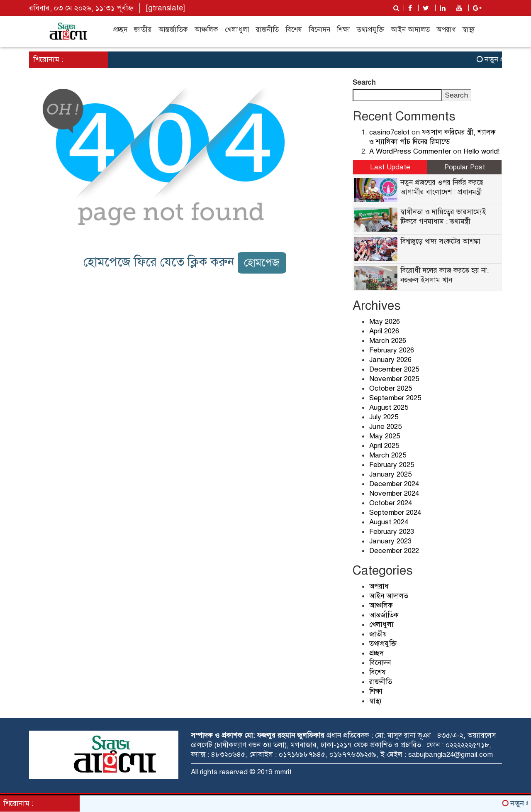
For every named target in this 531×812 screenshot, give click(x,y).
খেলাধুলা (237, 30)
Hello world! (481, 151)
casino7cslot (389, 132)
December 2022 (394, 551)
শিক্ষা (343, 30)
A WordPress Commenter (410, 151)
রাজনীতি (267, 30)
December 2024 (394, 484)
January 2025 (390, 474)
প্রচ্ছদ (120, 30)
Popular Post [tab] (465, 167)
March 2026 (388, 341)
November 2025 (394, 379)
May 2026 (385, 322)
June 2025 (385, 427)
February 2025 (392, 465)
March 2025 (388, 455)
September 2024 (395, 512)
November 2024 (394, 493)
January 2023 (390, 541)
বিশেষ (294, 30)
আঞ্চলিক (206, 30)
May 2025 (385, 436)
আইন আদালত (410, 30)
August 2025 (389, 407)
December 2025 (394, 369)
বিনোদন (319, 30)
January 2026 (390, 360)
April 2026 (384, 331)
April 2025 (384, 446)
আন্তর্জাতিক (173, 30)
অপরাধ (446, 30)
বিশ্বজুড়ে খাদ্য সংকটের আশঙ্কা (440, 241)
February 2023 (392, 532)
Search (364, 82)
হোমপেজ (262, 263)
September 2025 (395, 398)
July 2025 (384, 417)
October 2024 (391, 503)
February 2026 (392, 350)
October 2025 (391, 388)
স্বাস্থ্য (469, 30)
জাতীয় (143, 30)
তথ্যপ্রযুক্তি (370, 30)
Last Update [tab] (390, 167)
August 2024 (389, 522)
